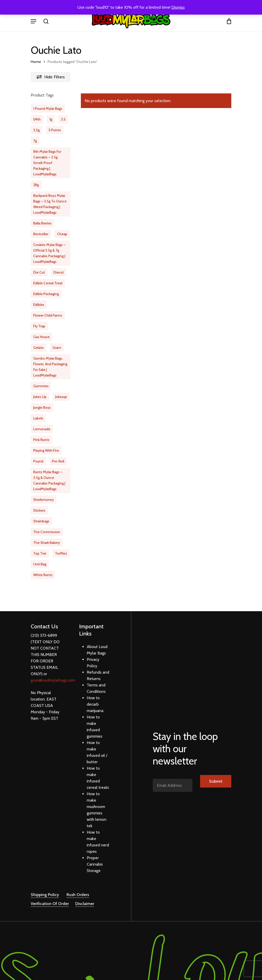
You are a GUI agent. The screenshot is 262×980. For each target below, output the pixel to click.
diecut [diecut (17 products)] (59, 272)
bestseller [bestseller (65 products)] (41, 234)
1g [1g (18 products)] (51, 119)
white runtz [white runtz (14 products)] (43, 575)
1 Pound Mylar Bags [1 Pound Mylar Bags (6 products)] (48, 109)
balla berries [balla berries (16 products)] (42, 223)
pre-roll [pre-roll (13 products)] (58, 461)
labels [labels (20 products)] (38, 418)
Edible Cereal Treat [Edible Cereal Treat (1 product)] (48, 283)
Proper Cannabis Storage (95, 858)
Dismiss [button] (178, 7)
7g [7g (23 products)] (35, 141)
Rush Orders (78, 888)
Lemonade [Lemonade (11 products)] (42, 429)
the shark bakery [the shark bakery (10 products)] (47, 543)
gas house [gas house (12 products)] (41, 337)
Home (36, 62)
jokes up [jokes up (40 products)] (40, 397)
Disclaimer (85, 897)
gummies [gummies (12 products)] (41, 386)
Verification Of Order (50, 897)
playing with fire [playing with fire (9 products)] (46, 450)
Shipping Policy (45, 888)
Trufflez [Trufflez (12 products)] (61, 553)
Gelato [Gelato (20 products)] (39, 348)
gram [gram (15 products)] (57, 348)
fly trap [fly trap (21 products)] (39, 326)
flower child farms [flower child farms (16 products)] (48, 315)
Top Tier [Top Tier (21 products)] (40, 553)
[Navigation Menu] (34, 21)
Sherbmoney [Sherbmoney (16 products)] (43, 500)
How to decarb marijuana (95, 698)
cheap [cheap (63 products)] (62, 234)
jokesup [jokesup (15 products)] (61, 397)
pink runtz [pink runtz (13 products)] (41, 440)
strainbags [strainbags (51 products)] (41, 521)
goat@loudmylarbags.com (53, 674)
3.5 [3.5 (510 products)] (63, 119)
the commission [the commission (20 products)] (47, 532)
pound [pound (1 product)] (38, 461)
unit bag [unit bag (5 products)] (40, 564)
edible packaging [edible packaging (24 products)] (46, 294)
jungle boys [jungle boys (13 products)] (42, 407)
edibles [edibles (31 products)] (39, 305)
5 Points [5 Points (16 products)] (55, 130)
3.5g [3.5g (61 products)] (36, 130)
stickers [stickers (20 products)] (39, 510)
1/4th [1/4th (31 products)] (37, 119)
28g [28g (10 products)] (36, 185)
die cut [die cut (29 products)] (39, 272)
